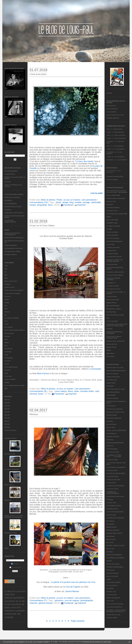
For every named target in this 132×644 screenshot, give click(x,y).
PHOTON (109, 329)
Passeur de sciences (113, 564)
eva (108, 129)
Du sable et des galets (113, 226)
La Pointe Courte (10, 454)
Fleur (6, 309)
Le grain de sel (111, 483)
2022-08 (7, 406)
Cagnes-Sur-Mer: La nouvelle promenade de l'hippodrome (14, 517)
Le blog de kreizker (112, 476)
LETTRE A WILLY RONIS (12, 252)
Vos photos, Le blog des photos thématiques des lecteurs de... (116, 611)
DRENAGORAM (112, 415)
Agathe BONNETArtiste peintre (116, 371)
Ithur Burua (110, 440)
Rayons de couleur (112, 576)
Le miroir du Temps (112, 489)
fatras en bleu (111, 427)
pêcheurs (59, 600)
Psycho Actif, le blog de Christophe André (114, 337)
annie (109, 135)
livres (41, 394)
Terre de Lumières (112, 180)
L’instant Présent (10, 174)
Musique (7, 336)
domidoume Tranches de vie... (116, 412)
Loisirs (7, 324)
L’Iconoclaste (95, 369)
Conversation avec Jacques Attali (117, 214)
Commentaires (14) (39, 202)
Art (5, 272)
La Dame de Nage (112, 254)
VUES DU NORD (112, 618)
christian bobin (87, 391)
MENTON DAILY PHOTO (114, 533)
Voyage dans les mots (113, 615)
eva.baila (109, 229)
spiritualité (96, 202)
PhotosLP (8, 182)
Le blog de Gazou (112, 470)
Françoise (110, 141)
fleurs (71, 391)
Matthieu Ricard (111, 303)
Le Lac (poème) (111, 112)
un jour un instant (10, 379)
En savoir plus (106, 642)
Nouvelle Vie (8, 349)
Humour (7, 312)
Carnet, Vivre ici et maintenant (14, 290)
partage (86, 202)
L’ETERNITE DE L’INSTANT (115, 518)
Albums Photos (11, 438)
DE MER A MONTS (11, 255)
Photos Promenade (112, 573)
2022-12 (7, 400)
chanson (33, 603)
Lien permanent (89, 200)
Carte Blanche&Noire (11, 171)
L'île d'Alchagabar (112, 449)
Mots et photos (9, 333)
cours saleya (61, 391)
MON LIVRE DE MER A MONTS (15, 330)
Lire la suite (97, 193)
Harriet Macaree (111, 434)
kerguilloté (42, 205)
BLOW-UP (110, 204)
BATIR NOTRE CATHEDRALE (14, 238)
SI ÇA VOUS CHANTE (114, 582)
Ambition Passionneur (113, 377)
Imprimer (80, 205)
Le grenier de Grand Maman (115, 486)
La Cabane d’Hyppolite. (12, 469)
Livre (6, 321)
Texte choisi (8, 376)
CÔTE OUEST (111, 406)
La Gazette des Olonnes (114, 257)
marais (33, 205)
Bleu (6, 275)
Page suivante (78, 621)
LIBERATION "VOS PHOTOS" (14, 213)
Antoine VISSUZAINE (113, 195)
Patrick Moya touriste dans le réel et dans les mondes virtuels (117, 325)
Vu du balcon (111, 356)
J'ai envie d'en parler (113, 238)
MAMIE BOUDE (111, 527)
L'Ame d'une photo (38, 74)
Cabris (7, 548)
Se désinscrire (15, 567)
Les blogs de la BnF (113, 286)
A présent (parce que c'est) (115, 368)
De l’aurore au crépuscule (114, 409)
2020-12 (7, 421)
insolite (78, 202)
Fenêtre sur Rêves (112, 232)
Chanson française (112, 398)
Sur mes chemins (112, 585)
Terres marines (9, 485)
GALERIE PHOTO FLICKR (13, 207)
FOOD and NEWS (112, 235)
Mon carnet (110, 542)
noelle (109, 132)
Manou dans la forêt (113, 300)
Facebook (67, 205)
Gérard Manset (72, 591)
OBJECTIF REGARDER (114, 555)
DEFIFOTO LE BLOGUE (12, 197)
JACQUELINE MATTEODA (115, 443)
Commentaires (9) (38, 391)
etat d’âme (110, 421)
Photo (6, 355)
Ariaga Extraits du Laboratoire (116, 198)
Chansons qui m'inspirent (12, 293)
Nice (6, 346)
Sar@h (109, 579)
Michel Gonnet (111, 539)
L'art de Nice (110, 244)
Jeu (6, 315)
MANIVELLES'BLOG (113, 530)
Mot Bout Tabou (111, 312)
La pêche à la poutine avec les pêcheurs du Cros (73, 582)
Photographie (9, 358)
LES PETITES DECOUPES (115, 512)
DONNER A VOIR (112, 223)
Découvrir (7, 296)
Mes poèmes (9, 327)
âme (50, 205)
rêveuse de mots (112, 344)
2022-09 (7, 403)
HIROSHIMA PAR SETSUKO (14, 248)
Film (6, 306)
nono (108, 318)
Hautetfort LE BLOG (113, 437)
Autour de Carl (111, 201)
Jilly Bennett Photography (114, 241)
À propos (109, 93)
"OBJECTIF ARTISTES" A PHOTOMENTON (13, 234)
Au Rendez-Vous (112, 380)
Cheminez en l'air (112, 211)
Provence (7, 370)
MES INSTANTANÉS (113, 306)
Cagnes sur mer (9, 287)
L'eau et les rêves (112, 109)
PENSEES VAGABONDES (115, 567)
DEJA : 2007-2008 (112, 220)
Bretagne (7, 284)
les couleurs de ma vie (113, 289)
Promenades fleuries (11, 367)
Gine (108, 146)
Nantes (7, 342)
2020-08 (7, 424)
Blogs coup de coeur (11, 281)
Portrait (7, 364)
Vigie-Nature (110, 353)
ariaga (65, 202)
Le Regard (110, 499)
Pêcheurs (34, 414)
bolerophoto (110, 386)
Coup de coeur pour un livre (115, 115)
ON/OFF (109, 561)
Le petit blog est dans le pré (115, 496)
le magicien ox (111, 283)
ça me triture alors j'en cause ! (116, 389)
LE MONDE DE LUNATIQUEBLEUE (113, 493)
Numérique (8, 352)
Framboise (110, 152)
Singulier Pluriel (111, 347)
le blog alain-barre (112, 264)
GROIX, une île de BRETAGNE (116, 430)
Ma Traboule (110, 521)
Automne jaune (111, 106)
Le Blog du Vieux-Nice (113, 480)
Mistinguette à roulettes (114, 309)
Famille (7, 303)
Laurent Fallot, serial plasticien (116, 467)
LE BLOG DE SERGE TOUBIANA (113, 279)
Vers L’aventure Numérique (115, 604)
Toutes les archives (10, 430)
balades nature (111, 383)
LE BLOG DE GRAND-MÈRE (116, 473)
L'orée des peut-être (113, 452)
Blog (6, 278)
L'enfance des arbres (113, 247)
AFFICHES (8, 500)
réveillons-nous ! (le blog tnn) (115, 341)
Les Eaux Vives (111, 503)
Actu (6, 269)
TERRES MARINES (11, 245)
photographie (87, 600)
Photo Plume (110, 570)
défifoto (7, 299)
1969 (6, 266)
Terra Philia (110, 589)
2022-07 (7, 409)
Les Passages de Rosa (114, 506)
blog (72, 202)
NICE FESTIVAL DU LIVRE (115, 315)
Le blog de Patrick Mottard (115, 275)
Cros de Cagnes (73, 587)
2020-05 (7, 427)
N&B (6, 339)
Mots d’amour (44, 373)
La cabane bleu (111, 251)
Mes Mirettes (110, 536)
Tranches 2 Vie (111, 592)
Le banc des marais (85, 161)
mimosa (33, 394)
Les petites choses (112, 509)
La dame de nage (112, 460)
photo (58, 202)
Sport (6, 373)
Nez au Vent (110, 549)
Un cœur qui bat (111, 595)
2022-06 (7, 412)
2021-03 (7, 418)
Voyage (7, 382)
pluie (77, 391)
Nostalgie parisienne (113, 118)
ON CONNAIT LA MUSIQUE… (116, 558)
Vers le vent (110, 601)
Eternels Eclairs (111, 424)
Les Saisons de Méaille (12, 318)
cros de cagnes (72, 600)
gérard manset (46, 603)
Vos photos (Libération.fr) (114, 607)
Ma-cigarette (110, 524)
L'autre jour (110, 446)
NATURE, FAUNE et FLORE (115, 546)
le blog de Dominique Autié (115, 176)
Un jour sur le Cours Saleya (42, 226)
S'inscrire (15, 564)
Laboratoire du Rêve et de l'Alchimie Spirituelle (115, 260)
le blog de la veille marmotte (115, 272)
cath (97, 391)
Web (6, 388)
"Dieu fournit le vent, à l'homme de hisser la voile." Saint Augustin (117, 191)
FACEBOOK (8, 201)
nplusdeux (110, 552)
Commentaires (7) (38, 600)
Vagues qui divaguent (113, 598)
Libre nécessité (111, 515)
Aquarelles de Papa (11, 533)
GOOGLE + (8, 210)
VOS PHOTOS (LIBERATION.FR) (10, 221)
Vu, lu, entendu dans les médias (14, 385)
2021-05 (7, 415)
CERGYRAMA (111, 395)
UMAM (109, 350)
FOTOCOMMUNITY (11, 204)
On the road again (112, 321)
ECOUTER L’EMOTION (114, 418)
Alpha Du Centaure (112, 374)
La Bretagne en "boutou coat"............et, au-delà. (114, 456)
